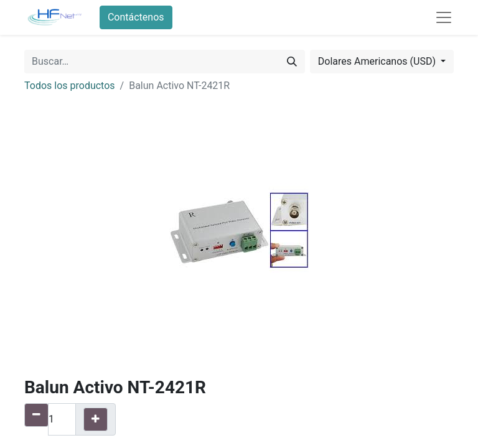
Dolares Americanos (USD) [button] (378, 61)
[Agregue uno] (96, 419)
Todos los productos (70, 86)
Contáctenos (136, 17)
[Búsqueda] (292, 62)
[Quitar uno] (36, 415)
